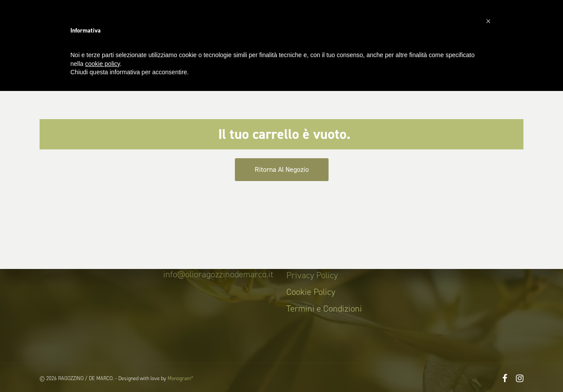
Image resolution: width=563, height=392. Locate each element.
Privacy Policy (312, 275)
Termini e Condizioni (324, 309)
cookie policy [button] (102, 64)
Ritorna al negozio (282, 169)
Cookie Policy (311, 292)
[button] (488, 21)
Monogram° (180, 378)
